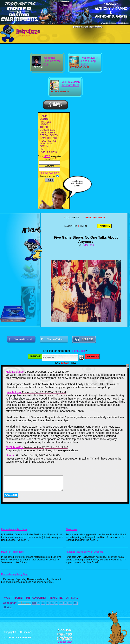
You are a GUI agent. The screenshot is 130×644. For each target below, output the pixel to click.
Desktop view (65, 642)
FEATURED (56, 598)
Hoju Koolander (15, 372)
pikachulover (13, 392)
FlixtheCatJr (88, 245)
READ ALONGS (48, 141)
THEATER (45, 127)
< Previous (25, 603)
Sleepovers (71, 529)
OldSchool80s (14, 447)
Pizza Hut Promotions (12, 552)
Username (50, 159)
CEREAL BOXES (49, 135)
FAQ (42, 149)
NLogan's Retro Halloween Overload (84, 552)
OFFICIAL (72, 598)
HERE (47, 156)
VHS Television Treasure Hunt (71, 84)
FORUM (44, 146)
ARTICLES (45, 122)
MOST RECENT (14, 598)
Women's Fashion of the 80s (52, 61)
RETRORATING (36, 598)
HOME (43, 116)
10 (75, 603)
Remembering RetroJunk (14, 529)
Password (50, 166)
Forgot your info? (50, 173)
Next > (7, 607)
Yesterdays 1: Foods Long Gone (89, 61)
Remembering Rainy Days (15, 574)
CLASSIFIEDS (47, 130)
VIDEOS (44, 124)
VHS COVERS (47, 133)
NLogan (11, 455)
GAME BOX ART (49, 138)
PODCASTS (46, 144)
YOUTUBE (45, 119)
